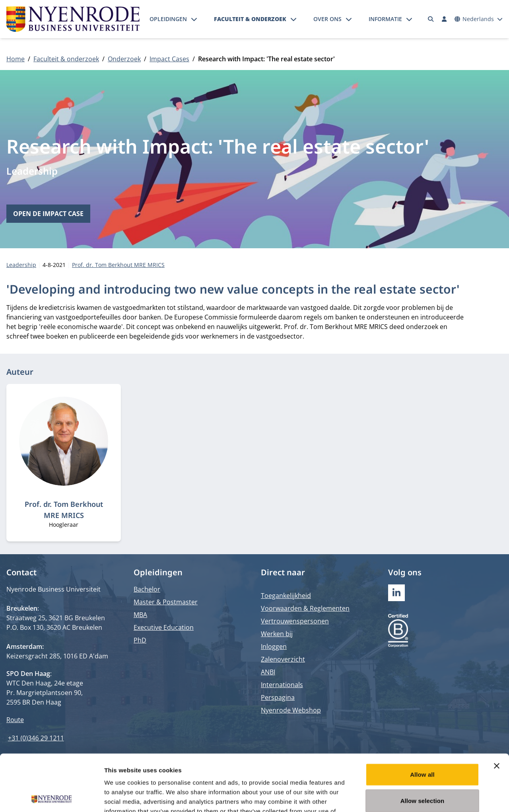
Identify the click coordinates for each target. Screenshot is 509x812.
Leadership (32, 171)
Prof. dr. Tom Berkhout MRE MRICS (118, 265)
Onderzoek (124, 59)
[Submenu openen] (194, 19)
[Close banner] (497, 709)
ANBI (268, 672)
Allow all (422, 718)
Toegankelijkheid (286, 596)
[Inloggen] (444, 19)
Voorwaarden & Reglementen (305, 608)
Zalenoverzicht (283, 659)
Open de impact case (48, 214)
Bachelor (147, 589)
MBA (140, 615)
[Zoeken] (431, 19)
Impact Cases (169, 59)
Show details (417, 796)
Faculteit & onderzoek (250, 19)
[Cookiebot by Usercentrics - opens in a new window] (51, 796)
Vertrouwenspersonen (295, 621)
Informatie (385, 19)
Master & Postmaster (166, 602)
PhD (140, 640)
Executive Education (164, 627)
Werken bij (277, 634)
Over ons (327, 19)
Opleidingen (168, 19)
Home (16, 59)
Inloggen (274, 646)
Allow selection (423, 744)
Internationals (282, 685)
